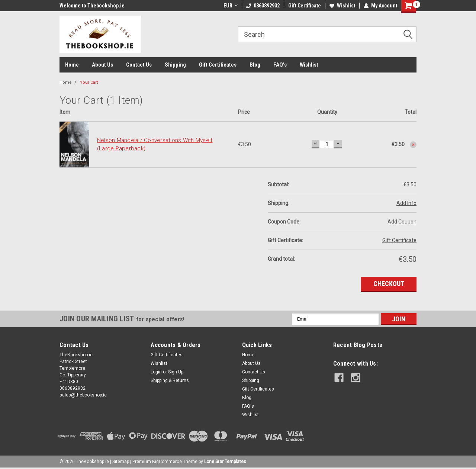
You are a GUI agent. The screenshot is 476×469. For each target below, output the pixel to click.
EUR (231, 6)
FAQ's (280, 65)
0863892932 (263, 6)
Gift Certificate (305, 6)
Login (156, 372)
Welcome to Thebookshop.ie (92, 6)
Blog (255, 65)
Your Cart (89, 82)
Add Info (406, 203)
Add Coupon (402, 222)
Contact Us (139, 65)
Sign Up (176, 372)
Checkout (389, 284)
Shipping (175, 65)
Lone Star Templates (225, 462)
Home (72, 65)
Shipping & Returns (170, 380)
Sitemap (121, 462)
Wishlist (342, 6)
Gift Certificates (218, 65)
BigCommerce (167, 462)
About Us (102, 65)
